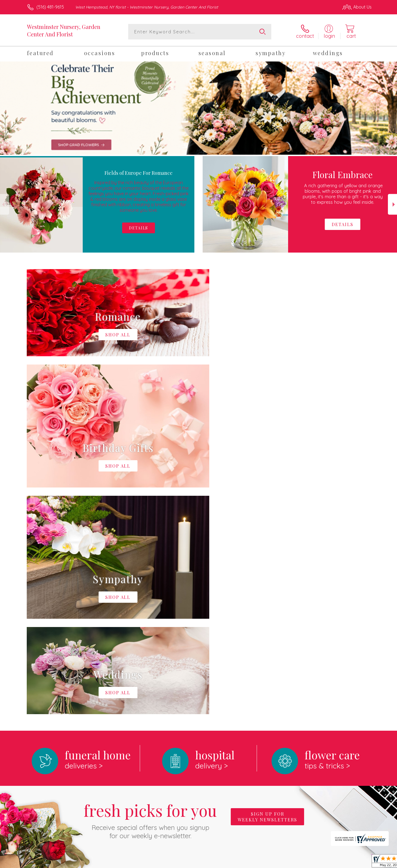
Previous (5, 204)
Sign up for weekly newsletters (267, 590)
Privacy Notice (283, 862)
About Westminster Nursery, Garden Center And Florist (91, 671)
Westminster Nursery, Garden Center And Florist (64, 30)
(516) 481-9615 (50, 7)
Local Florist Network (323, 862)
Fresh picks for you (150, 593)
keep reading (237, 682)
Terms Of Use (251, 862)
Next (392, 204)
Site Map (357, 862)
